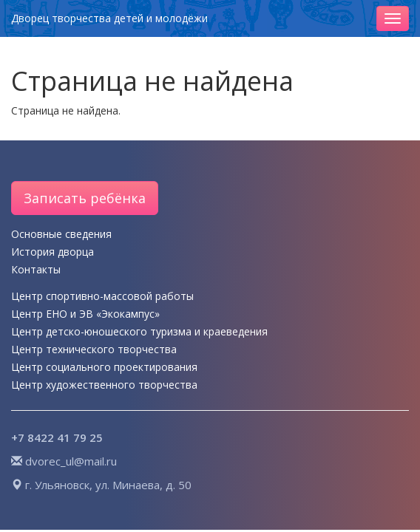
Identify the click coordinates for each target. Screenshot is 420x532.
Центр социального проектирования (104, 367)
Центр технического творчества (94, 349)
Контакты (36, 269)
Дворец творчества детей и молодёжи (109, 18)
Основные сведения (61, 234)
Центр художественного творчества (104, 385)
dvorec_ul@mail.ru (71, 461)
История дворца (52, 252)
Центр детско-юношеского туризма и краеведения (139, 331)
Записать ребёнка (85, 198)
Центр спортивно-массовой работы (102, 296)
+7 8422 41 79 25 (57, 437)
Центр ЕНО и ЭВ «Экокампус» (85, 314)
